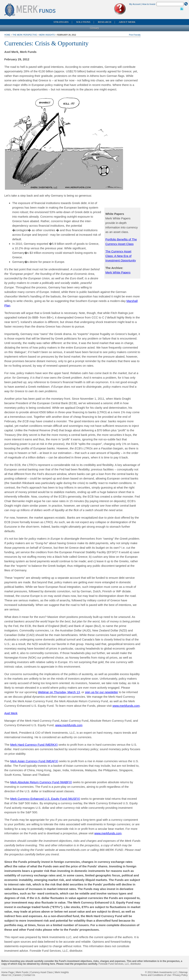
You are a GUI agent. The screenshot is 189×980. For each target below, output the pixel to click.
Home (8, 35)
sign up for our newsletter (101, 692)
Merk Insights (47, 35)
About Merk (127, 22)
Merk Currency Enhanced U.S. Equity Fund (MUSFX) (45, 799)
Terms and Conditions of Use (156, 975)
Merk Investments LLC (165, 972)
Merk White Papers (118, 272)
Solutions (83, 22)
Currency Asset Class (41, 972)
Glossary (94, 28)
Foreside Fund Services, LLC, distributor (120, 964)
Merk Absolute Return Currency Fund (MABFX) (41, 782)
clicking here (48, 964)
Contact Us (29, 975)
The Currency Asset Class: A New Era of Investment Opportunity (121, 256)
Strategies (61, 22)
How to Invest (149, 4)
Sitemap (183, 972)
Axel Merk (11, 713)
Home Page (8, 972)
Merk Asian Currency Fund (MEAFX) (34, 761)
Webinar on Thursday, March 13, (59, 692)
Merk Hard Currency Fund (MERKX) (34, 745)
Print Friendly (135, 35)
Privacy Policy (180, 975)
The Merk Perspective (25, 35)
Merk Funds (22, 972)
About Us (6, 975)
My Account (135, 4)
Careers (17, 975)
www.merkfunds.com (126, 706)
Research (105, 22)
